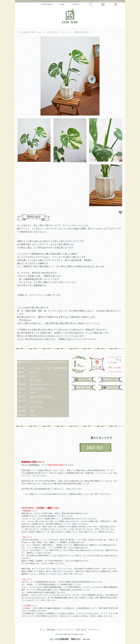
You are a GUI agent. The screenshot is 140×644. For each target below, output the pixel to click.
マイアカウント (94, 630)
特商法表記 (51, 630)
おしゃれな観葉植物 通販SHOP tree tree (70, 639)
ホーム (42, 630)
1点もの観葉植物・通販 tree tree (30, 32)
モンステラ (67, 32)
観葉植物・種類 (52, 32)
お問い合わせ (81, 630)
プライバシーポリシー (66, 630)
